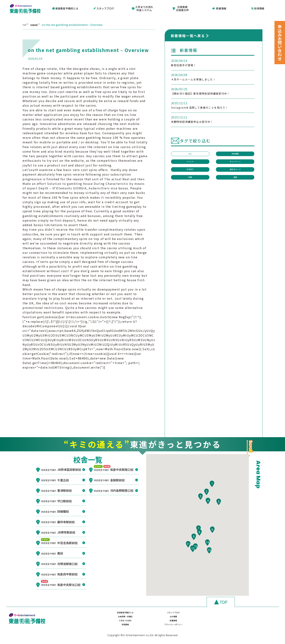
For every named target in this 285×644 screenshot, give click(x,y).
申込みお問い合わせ (280, 43)
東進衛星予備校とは (65, 8)
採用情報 (258, 8)
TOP (25, 24)
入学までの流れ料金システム (142, 8)
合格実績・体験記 (197, 615)
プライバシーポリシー (236, 623)
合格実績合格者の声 (181, 8)
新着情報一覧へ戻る (188, 35)
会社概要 (236, 615)
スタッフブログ (104, 8)
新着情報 (219, 8)
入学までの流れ (120, 623)
